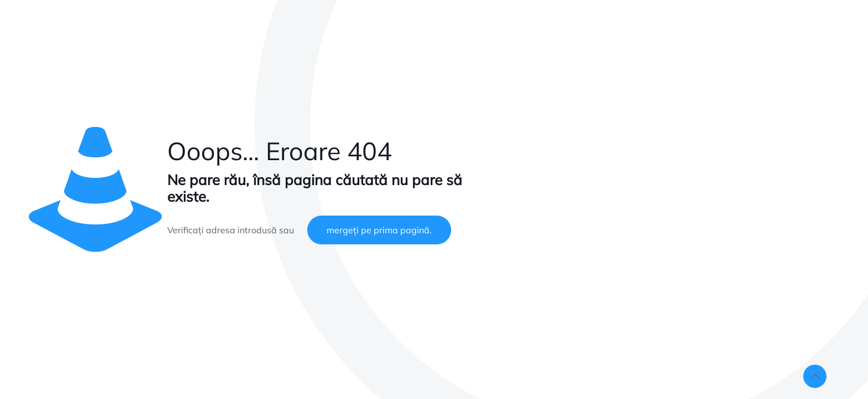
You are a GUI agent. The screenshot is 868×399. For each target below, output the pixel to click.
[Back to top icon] (815, 376)
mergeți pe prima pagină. (379, 230)
